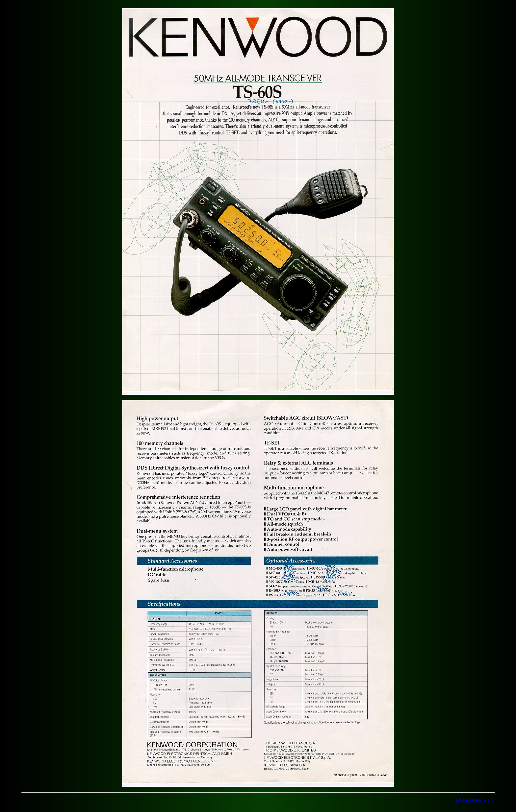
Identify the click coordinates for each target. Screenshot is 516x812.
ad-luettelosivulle (475, 801)
